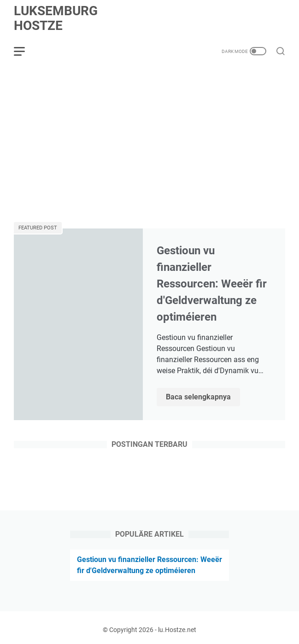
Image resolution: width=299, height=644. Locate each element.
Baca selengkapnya (203, 398)
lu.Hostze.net (177, 630)
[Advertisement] (149, 144)
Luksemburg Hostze (56, 18)
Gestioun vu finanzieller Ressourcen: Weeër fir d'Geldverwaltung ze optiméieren (212, 284)
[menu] (25, 51)
